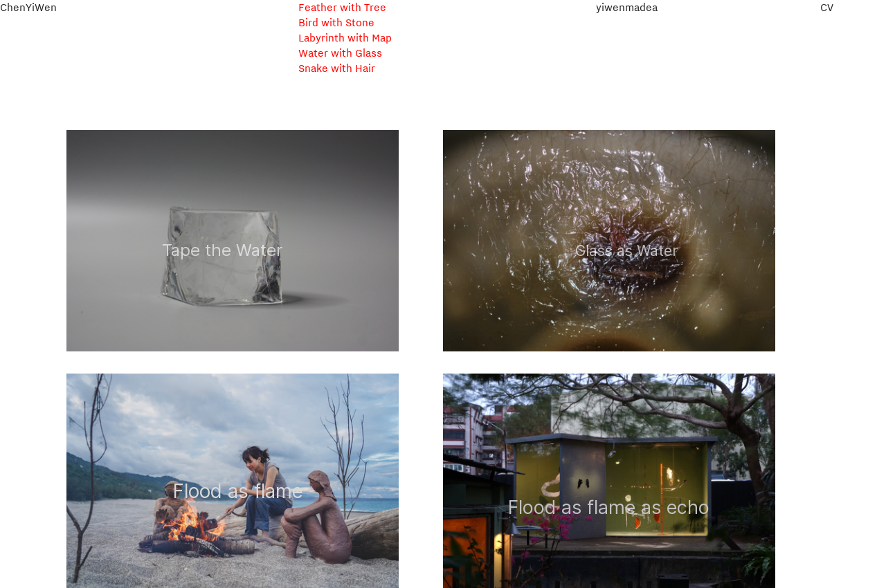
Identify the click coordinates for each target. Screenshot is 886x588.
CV (827, 7)
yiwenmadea (627, 7)
